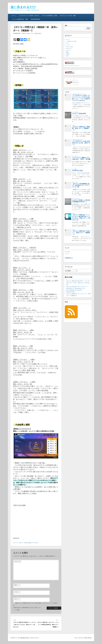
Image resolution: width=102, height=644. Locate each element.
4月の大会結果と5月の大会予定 (74, 290)
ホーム (14, 16)
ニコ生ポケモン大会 (71, 41)
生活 (67, 56)
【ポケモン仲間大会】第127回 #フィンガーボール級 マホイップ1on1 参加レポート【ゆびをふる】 (78, 283)
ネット (68, 43)
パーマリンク (35, 543)
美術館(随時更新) (35, 19)
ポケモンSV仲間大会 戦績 (50, 16)
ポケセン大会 (69, 47)
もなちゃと (69, 49)
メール (16, 592)
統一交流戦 (17, 114)
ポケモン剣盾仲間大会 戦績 (20, 19)
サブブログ (68, 252)
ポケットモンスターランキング (72, 65)
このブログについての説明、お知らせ (29, 16)
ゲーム (68, 39)
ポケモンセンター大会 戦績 (68, 16)
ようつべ (67, 254)
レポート (21, 543)
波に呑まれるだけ (23, 7)
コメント (17, 561)
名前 (16, 585)
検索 (66, 26)
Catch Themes (88, 638)
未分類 (68, 54)
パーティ (68, 45)
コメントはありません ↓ (36, 33)
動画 (67, 52)
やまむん (24, 33)
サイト (16, 599)
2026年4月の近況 (70, 292)
